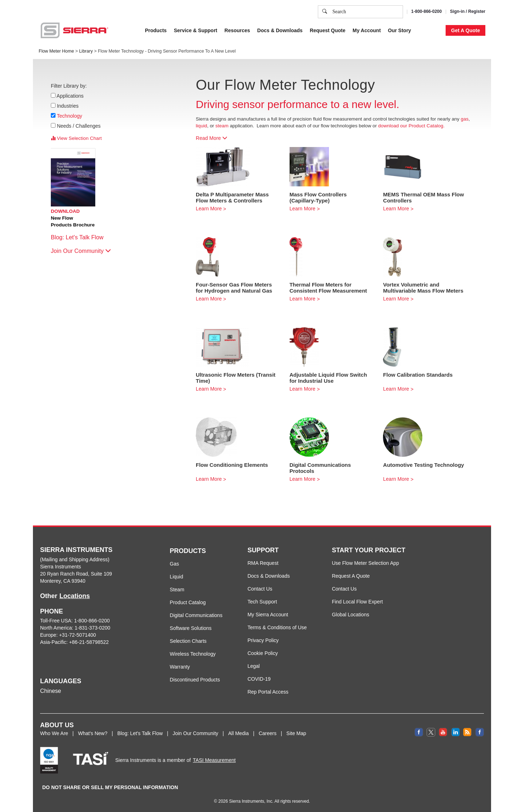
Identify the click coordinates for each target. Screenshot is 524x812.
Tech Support (262, 602)
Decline (426, 29)
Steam (177, 590)
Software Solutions (191, 628)
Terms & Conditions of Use (277, 627)
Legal (253, 666)
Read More (212, 138)
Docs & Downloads (268, 576)
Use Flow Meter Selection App (365, 563)
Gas (174, 564)
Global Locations (350, 615)
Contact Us (260, 589)
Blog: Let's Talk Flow (81, 237)
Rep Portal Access (268, 692)
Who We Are (54, 733)
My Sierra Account (268, 615)
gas (465, 119)
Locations (75, 596)
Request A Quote (351, 576)
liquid (202, 126)
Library (86, 51)
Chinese (51, 691)
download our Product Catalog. (411, 126)
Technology (70, 116)
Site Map (296, 733)
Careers (268, 733)
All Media (238, 733)
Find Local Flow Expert (357, 602)
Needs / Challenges (79, 126)
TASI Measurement (214, 760)
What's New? (93, 733)
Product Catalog (188, 602)
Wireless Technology (193, 654)
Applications (71, 96)
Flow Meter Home (56, 51)
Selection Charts (188, 641)
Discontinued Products (195, 680)
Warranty (180, 667)
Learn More (209, 209)
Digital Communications (196, 615)
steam (222, 126)
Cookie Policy (263, 653)
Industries (68, 106)
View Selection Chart (76, 138)
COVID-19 (259, 679)
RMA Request (263, 563)
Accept (397, 29)
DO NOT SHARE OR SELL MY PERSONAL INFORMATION (110, 787)
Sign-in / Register (468, 11)
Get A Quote (465, 30)
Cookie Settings (360, 29)
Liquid (176, 577)
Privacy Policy (263, 640)
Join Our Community (81, 251)
